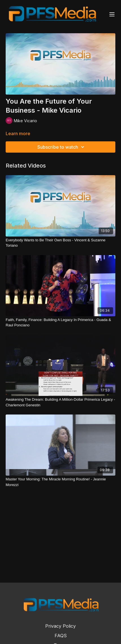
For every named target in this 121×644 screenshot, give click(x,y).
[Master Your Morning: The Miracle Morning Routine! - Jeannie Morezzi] (60, 482)
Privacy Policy (60, 626)
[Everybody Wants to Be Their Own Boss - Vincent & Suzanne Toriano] (60, 243)
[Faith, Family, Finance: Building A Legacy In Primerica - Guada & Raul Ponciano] (60, 323)
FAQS (61, 636)
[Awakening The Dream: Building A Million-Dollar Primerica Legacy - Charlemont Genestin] (60, 402)
